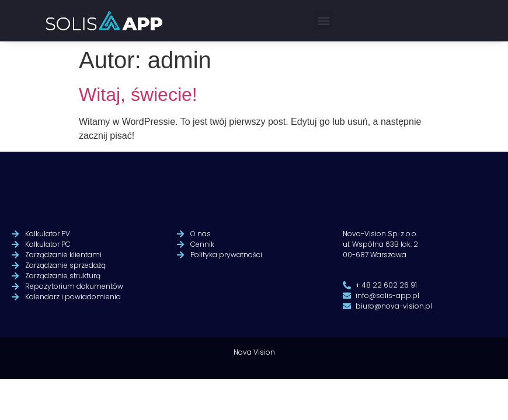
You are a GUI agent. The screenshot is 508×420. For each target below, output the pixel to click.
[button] (323, 20)
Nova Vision (254, 365)
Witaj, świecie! (138, 94)
